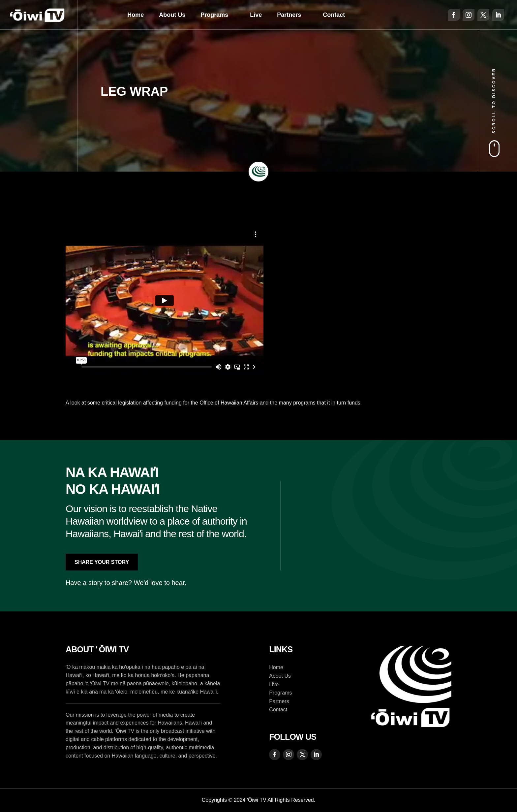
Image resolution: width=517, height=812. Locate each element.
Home (136, 15)
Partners (289, 15)
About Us (172, 15)
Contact (334, 15)
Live (256, 15)
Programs (214, 15)
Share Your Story (102, 562)
